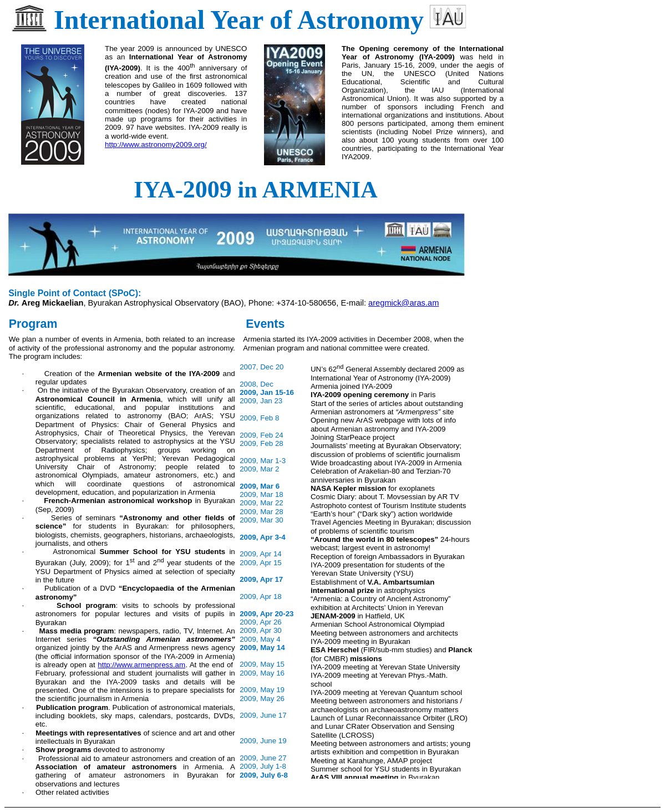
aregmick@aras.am (403, 303)
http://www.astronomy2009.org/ (156, 144)
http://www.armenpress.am (141, 665)
